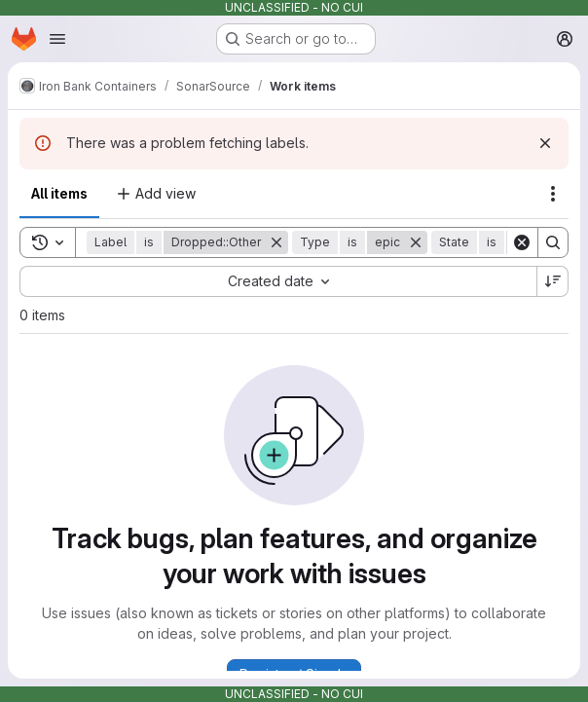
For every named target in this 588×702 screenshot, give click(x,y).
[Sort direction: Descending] (553, 281)
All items (59, 193)
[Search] (553, 242)
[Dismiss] (545, 143)
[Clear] (522, 242)
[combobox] (278, 281)
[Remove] (276, 242)
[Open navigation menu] (57, 39)
